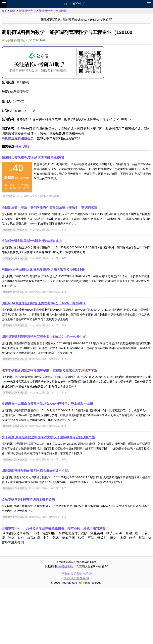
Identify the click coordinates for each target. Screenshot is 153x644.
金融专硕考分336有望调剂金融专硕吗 (28, 555)
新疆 (13, 11)
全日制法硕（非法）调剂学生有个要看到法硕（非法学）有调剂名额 (49, 263)
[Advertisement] (76, 164)
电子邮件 (88, 630)
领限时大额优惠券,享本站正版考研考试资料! (33, 214)
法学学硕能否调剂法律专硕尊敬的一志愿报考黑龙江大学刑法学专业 (49, 426)
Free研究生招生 (77, 4)
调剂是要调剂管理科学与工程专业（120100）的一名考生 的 (44, 393)
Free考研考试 (64, 622)
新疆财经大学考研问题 (53, 11)
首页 (4, 11)
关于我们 (65, 630)
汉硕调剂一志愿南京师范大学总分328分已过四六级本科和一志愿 (47, 460)
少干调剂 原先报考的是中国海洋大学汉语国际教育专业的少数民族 (48, 493)
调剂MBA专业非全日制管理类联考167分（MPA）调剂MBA (44, 359)
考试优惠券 (9, 252)
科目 (18, 202)
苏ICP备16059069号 (76, 634)
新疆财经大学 (27, 11)
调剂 (26, 202)
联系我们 (76, 630)
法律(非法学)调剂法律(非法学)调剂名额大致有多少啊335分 (43, 326)
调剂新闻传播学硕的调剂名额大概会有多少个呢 (35, 527)
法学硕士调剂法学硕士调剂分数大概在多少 (32, 297)
